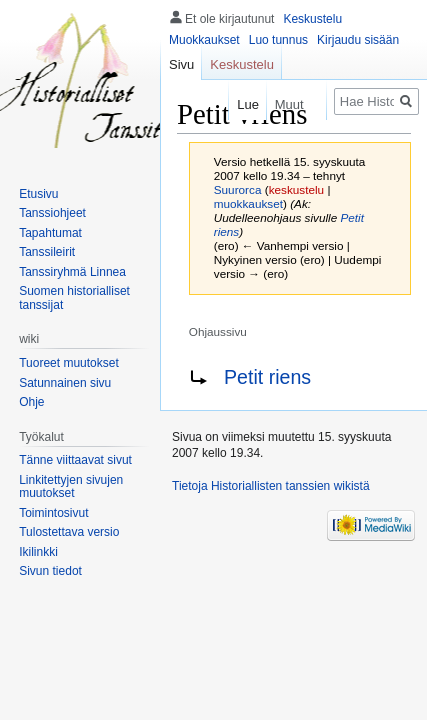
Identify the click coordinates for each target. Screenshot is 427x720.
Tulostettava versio (69, 532)
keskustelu (297, 189)
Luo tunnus (278, 40)
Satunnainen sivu (65, 383)
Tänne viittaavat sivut (75, 460)
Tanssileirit (47, 252)
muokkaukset (248, 203)
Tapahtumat (50, 233)
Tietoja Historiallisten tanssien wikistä (271, 486)
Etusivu (38, 194)
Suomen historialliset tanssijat (74, 298)
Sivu (181, 64)
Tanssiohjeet (52, 213)
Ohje (31, 402)
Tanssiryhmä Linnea (72, 272)
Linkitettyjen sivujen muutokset (71, 487)
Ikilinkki (38, 552)
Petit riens (267, 377)
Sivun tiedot (50, 571)
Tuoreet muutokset (69, 363)
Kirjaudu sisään (358, 40)
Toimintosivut (53, 513)
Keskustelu (312, 19)
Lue (240, 104)
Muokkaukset (204, 40)
